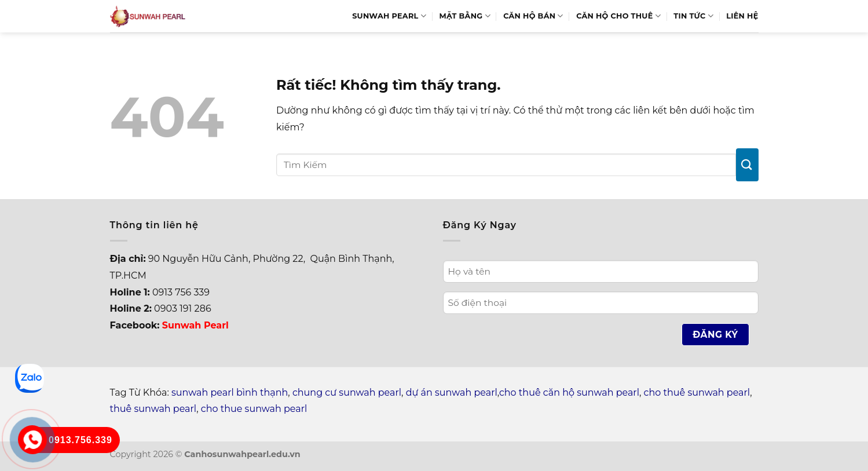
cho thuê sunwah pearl (697, 392)
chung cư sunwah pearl (347, 392)
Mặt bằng (464, 16)
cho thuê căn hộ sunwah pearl (569, 392)
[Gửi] (747, 165)
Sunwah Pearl (389, 16)
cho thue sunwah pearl (254, 409)
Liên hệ (742, 16)
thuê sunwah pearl (153, 409)
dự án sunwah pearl (452, 392)
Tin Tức (693, 16)
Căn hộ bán (533, 16)
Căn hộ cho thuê (618, 16)
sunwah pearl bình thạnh (230, 392)
